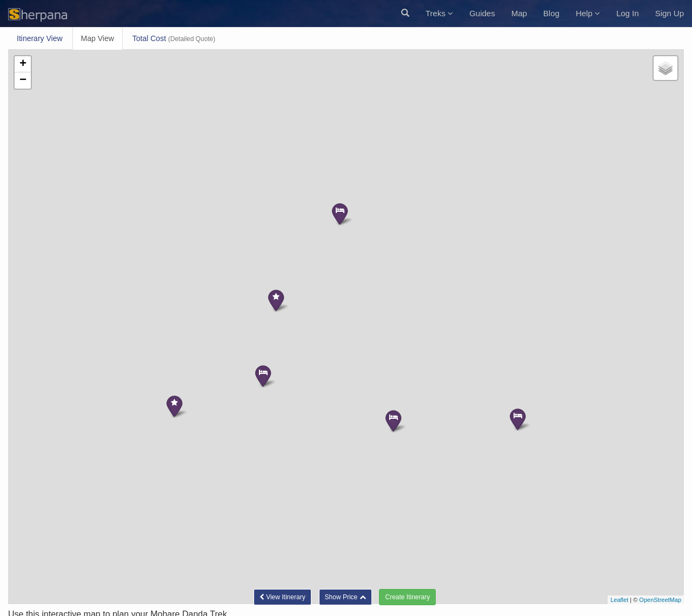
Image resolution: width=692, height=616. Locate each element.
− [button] (23, 81)
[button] (405, 14)
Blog (551, 13)
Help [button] (588, 13)
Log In (628, 13)
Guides (482, 13)
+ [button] (23, 64)
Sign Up (670, 13)
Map (519, 13)
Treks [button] (439, 13)
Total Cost (174, 38)
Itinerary (40, 38)
